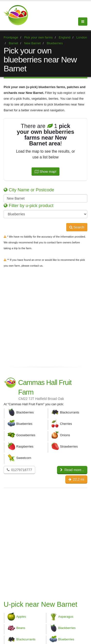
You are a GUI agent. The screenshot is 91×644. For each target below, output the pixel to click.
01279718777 (19, 470)
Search (77, 227)
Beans (21, 628)
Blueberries (66, 639)
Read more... (72, 470)
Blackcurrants (26, 639)
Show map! (46, 172)
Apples (21, 617)
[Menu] (83, 22)
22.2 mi (76, 479)
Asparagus (66, 617)
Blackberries (67, 628)
